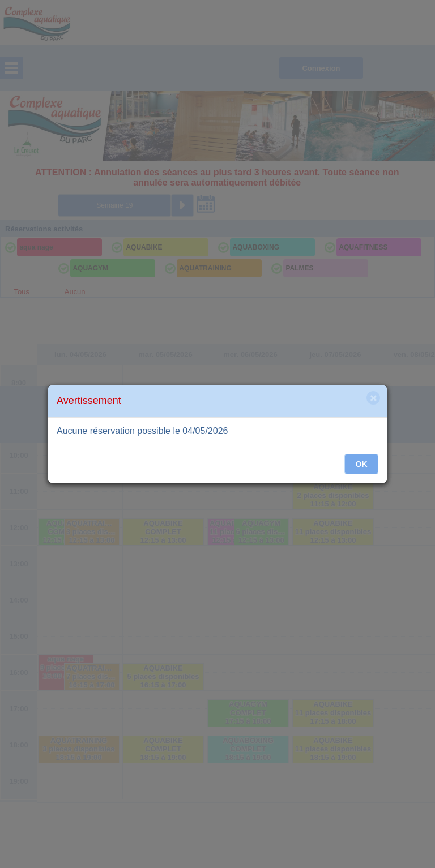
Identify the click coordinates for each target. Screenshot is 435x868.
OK (362, 464)
